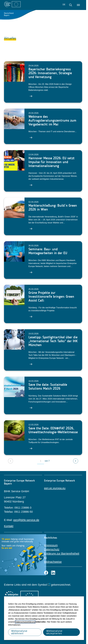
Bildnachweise (53, 562)
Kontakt (9, 526)
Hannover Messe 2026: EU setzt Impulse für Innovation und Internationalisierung (51, 162)
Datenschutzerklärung (25, 622)
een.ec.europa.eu (55, 488)
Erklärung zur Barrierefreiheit (62, 554)
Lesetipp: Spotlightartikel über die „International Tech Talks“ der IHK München (53, 341)
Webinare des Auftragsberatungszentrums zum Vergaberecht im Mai (52, 120)
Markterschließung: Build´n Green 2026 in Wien (53, 207)
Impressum (51, 545)
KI (45, 558)
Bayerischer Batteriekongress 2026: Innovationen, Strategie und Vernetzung (50, 73)
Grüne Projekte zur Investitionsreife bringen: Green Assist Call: (51, 296)
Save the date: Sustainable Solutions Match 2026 (48, 386)
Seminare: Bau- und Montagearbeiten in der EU (48, 251)
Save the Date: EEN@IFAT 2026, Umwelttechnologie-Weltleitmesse (53, 430)
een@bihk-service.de (26, 520)
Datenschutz (52, 549)
